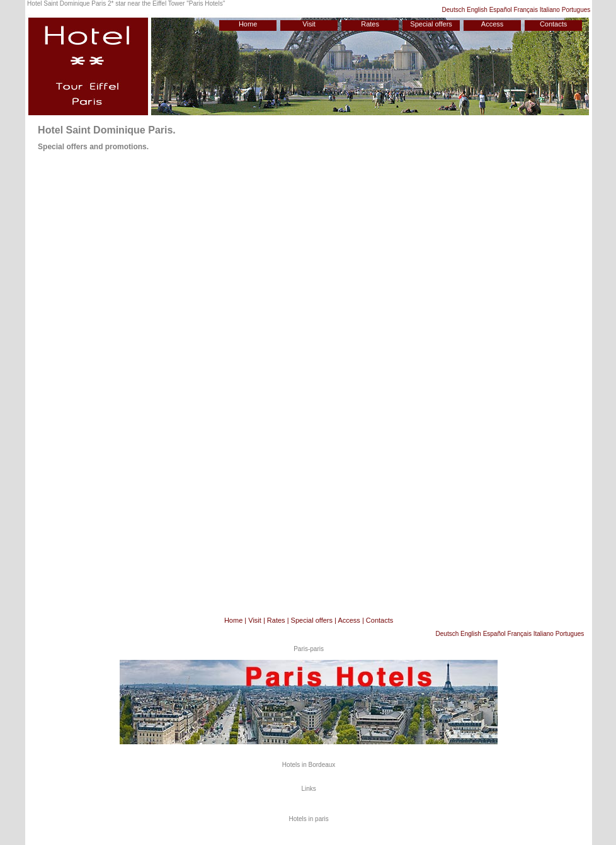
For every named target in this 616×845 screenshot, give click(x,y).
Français (526, 10)
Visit (309, 24)
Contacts (553, 24)
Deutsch (454, 10)
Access (492, 24)
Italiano (550, 10)
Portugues (576, 10)
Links (308, 789)
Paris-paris (309, 649)
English (477, 10)
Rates (370, 24)
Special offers (431, 24)
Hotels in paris (308, 819)
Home (248, 24)
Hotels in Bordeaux (309, 765)
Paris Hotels (206, 3)
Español (501, 10)
